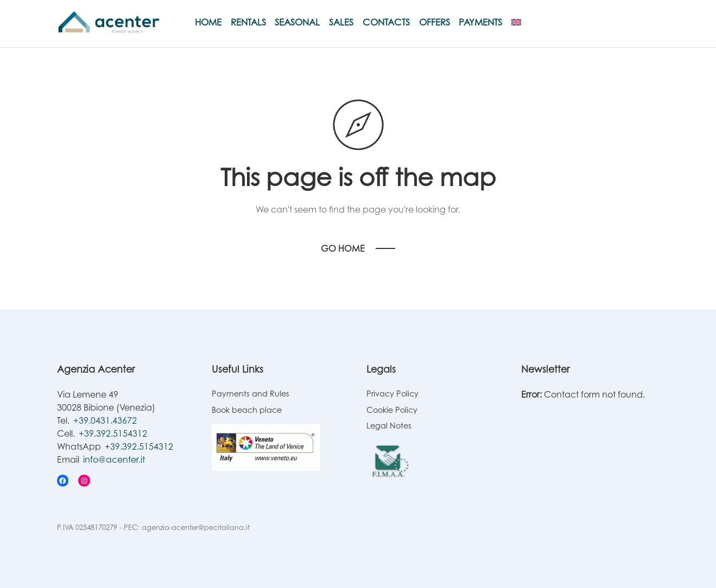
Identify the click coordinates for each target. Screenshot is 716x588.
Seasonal (297, 22)
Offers (435, 22)
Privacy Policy (392, 394)
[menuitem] (516, 22)
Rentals (248, 22)
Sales (341, 22)
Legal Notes (389, 426)
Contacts (386, 22)
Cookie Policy (392, 410)
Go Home (343, 248)
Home (208, 22)
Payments (480, 22)
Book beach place (247, 410)
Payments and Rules (251, 394)
